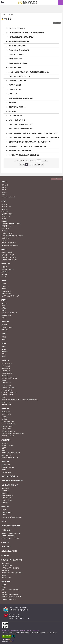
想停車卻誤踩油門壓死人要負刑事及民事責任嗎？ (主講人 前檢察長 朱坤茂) (29, 142)
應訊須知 (4, 219)
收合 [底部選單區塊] (57, 179)
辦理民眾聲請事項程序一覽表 (9, 260)
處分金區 (4, 448)
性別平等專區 (5, 555)
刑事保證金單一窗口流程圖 (9, 257)
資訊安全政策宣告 (15, 631)
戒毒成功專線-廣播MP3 (15, 116)
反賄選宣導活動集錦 (7, 500)
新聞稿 (3, 306)
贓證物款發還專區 (6, 315)
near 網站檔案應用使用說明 (9, 424)
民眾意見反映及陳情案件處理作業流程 (12, 224)
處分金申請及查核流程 (7, 446)
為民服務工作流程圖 (7, 214)
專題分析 (4, 354)
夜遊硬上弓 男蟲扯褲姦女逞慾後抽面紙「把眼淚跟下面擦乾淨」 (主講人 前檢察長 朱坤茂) (33, 133)
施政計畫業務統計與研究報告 (9, 378)
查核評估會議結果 (6, 455)
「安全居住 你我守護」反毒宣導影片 (19, 50)
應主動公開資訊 (6, 402)
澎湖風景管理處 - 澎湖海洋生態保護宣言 (12, 573)
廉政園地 (4, 281)
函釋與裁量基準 (6, 371)
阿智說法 (4, 515)
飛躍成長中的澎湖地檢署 (8, 197)
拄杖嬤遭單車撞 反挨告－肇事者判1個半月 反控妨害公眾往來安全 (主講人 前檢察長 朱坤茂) (34, 138)
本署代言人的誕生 (6, 429)
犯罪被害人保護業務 (7, 327)
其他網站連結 (5, 503)
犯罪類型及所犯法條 (7, 565)
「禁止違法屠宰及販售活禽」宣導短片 (19, 76)
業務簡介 (4, 195)
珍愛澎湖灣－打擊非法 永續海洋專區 (12, 560)
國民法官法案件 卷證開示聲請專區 (11, 245)
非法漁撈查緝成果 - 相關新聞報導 (10, 568)
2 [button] (30, 165)
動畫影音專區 (10, 15)
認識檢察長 (5, 185)
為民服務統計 (5, 351)
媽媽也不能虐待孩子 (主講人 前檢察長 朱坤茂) (21, 129)
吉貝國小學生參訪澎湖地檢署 (17, 120)
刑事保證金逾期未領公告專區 (9, 313)
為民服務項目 (5, 204)
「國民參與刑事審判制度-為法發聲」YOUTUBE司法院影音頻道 (26, 33)
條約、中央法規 (6, 366)
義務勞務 (4, 450)
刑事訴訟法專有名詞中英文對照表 (10, 538)
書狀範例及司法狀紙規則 (8, 255)
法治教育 (4, 339)
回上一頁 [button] (58, 23)
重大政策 (4, 521)
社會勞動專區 (5, 462)
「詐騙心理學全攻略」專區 (9, 599)
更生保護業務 (5, 325)
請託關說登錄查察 (6, 293)
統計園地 (4, 343)
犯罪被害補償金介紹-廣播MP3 (17, 107)
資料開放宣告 (36, 631)
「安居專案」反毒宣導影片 (16, 54)
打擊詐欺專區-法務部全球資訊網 (10, 594)
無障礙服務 (4, 221)
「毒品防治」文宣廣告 (15, 89)
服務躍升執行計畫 (6, 226)
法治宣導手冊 (5, 272)
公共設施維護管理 (6, 405)
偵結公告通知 (5, 228)
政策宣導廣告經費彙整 (7, 395)
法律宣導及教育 (6, 264)
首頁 (4, 15)
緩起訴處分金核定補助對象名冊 (10, 458)
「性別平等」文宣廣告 (15, 85)
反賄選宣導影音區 (6, 498)
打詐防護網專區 (6, 582)
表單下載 (4, 470)
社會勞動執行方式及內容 (8, 467)
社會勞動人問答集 (6, 472)
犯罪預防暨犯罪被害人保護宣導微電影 (12, 480)
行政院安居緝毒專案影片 (15, 59)
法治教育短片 (5, 274)
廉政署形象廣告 (13, 94)
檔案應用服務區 (6, 412)
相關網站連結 (5, 542)
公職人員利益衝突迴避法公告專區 (10, 296)
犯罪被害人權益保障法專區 (9, 243)
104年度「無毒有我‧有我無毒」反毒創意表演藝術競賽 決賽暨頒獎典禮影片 (29, 72)
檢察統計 (4, 349)
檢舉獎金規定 (5, 491)
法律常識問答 (5, 267)
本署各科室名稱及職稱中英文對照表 (11, 533)
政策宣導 (4, 308)
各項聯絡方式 (5, 211)
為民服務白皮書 (6, 216)
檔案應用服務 (5, 409)
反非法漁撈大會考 (6, 578)
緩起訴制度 (4, 443)
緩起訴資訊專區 (6, 440)
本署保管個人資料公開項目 (9, 388)
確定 (45, 161)
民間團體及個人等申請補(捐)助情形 (11, 453)
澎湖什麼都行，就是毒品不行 (10, 476)
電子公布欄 (4, 303)
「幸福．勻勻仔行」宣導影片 (17, 28)
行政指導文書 (5, 376)
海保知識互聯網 (6, 570)
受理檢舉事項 (5, 286)
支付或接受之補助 (6, 385)
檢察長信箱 (4, 209)
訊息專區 (4, 300)
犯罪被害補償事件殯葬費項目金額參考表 (12, 236)
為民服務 (4, 201)
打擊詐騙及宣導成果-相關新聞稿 (10, 590)
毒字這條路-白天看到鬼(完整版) (17, 46)
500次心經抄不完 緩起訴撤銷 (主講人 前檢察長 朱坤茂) (24, 155)
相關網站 (4, 356)
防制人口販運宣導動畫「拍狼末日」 (19, 63)
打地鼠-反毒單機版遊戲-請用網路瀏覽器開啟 (21, 98)
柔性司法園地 (5, 322)
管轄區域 (4, 190)
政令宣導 (4, 289)
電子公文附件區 (6, 547)
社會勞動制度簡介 (6, 465)
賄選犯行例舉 (5, 493)
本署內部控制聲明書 (7, 390)
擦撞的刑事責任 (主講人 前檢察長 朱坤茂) (20, 151)
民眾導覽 (4, 192)
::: (1, 1)
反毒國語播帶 (12, 103)
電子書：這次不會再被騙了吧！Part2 (11, 597)
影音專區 (4, 575)
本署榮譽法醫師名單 (7, 233)
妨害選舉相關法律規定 (7, 495)
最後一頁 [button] (40, 165)
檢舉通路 (4, 284)
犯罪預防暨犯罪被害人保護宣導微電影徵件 (13, 433)
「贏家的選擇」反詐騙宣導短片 (17, 81)
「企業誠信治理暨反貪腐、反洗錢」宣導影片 (21, 37)
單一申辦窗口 (23, 631)
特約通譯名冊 (5, 231)
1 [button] (26, 165)
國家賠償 (4, 397)
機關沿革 (4, 187)
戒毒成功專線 (12, 111)
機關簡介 (4, 182)
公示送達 (4, 240)
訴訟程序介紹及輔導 (7, 252)
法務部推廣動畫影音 (7, 512)
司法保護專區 (5, 330)
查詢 (61, 2)
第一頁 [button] (22, 165)
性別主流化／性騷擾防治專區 (9, 392)
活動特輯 (4, 337)
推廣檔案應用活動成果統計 (9, 431)
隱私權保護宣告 (6, 631)
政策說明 (4, 585)
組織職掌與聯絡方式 (7, 373)
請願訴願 (4, 380)
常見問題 (4, 277)
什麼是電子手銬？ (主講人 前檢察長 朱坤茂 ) (21, 124)
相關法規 (4, 587)
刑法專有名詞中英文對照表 (9, 536)
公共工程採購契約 (6, 383)
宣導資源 (4, 592)
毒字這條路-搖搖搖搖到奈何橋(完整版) (19, 41)
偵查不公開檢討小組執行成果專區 (11, 526)
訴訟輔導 (4, 249)
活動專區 (4, 334)
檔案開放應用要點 (6, 414)
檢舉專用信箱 (5, 563)
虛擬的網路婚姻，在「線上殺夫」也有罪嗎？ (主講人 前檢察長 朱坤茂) (28, 146)
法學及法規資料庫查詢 (7, 269)
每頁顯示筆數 (33, 161)
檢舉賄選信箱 (5, 488)
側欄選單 (2, 2)
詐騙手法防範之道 (6, 291)
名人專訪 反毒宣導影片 (15, 68)
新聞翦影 (4, 310)
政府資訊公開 (5, 360)
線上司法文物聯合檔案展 (8, 421)
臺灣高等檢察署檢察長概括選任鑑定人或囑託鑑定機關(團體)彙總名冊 (19, 400)
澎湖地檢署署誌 (6, 417)
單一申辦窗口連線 (6, 207)
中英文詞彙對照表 (6, 530)
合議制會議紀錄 (6, 368)
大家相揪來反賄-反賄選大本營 (10, 485)
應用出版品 (4, 419)
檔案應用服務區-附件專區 (8, 436)
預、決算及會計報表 (7, 364)
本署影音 (8, 19)
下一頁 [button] (34, 165)
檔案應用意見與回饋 (7, 426)
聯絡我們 (29, 631)
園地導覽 (4, 347)
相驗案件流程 (5, 238)
